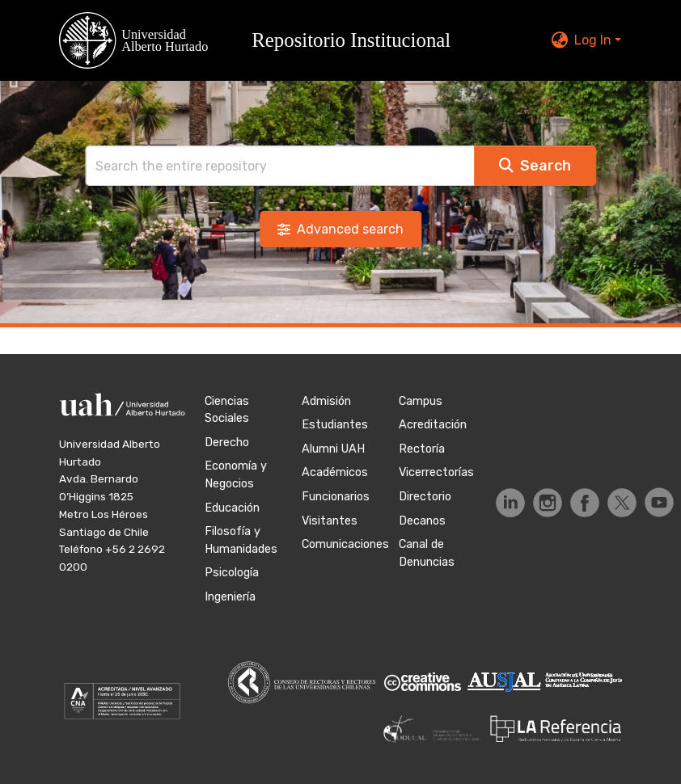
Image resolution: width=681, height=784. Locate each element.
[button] (264, 40)
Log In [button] (594, 40)
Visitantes (330, 521)
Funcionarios (336, 497)
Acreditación (433, 425)
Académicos (335, 472)
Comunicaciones (345, 544)
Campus (421, 401)
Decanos (422, 521)
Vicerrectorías (436, 472)
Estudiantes (335, 425)
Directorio (425, 497)
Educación (232, 508)
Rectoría (422, 449)
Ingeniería (230, 597)
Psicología (232, 573)
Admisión (326, 401)
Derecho (227, 443)
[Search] (280, 166)
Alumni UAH (333, 449)
